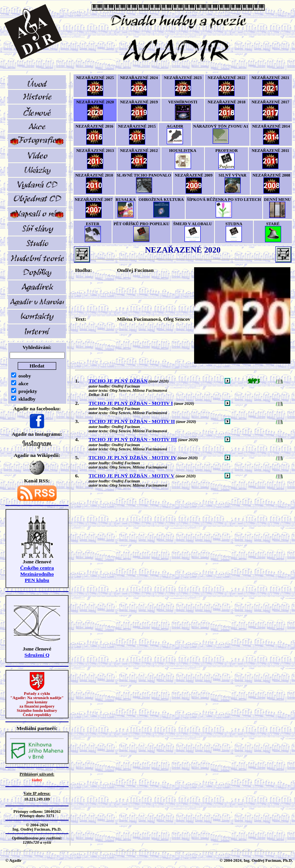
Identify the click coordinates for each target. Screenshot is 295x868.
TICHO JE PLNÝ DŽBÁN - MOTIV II (132, 421)
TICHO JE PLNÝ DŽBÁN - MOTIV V (132, 476)
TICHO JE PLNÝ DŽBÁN (118, 381)
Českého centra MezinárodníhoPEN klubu (37, 574)
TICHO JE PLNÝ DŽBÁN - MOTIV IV (133, 458)
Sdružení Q (37, 655)
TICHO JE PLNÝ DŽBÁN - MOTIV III (133, 439)
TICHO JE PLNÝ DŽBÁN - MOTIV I (131, 403)
